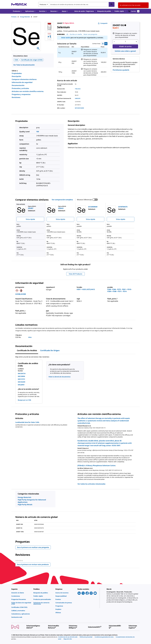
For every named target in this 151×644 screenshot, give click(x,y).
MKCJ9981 (21, 385)
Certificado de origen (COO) (32, 60)
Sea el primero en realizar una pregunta (33, 547)
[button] (84, 11)
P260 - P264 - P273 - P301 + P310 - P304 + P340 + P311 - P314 (120, 290)
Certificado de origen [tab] (50, 350)
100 (38, 132)
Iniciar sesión (66, 38)
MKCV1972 (21, 379)
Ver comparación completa (62, 200)
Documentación (18, 85)
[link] (21, 593)
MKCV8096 (21, 376)
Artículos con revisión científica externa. (28, 91)
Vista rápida (30, 219)
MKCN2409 (22, 382)
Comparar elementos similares (24, 79)
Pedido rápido (119, 11)
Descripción (16, 76)
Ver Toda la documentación (24, 65)
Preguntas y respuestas (21, 94)
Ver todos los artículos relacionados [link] (91, 484)
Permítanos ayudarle (121, 70)
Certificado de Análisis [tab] (27, 350)
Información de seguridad (22, 82)
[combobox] (76, 4)
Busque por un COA (24, 400)
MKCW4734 (22, 373)
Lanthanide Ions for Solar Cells (27, 422)
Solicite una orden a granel (125, 51)
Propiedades (17, 73)
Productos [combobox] (43, 4)
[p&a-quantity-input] (125, 42)
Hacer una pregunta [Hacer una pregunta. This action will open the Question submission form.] (90, 34)
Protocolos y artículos (20, 88)
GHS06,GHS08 (21, 294)
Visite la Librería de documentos (60, 377)
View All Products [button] (75, 274)
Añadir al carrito (125, 46)
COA (16, 60)
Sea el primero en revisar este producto (34, 565)
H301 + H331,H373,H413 (86, 289)
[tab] (16, 17)
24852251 (78, 98)
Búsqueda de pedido (104, 11)
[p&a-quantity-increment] (136, 42)
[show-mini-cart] (134, 11)
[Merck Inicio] (19, 4)
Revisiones (16, 97)
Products (14, 17)
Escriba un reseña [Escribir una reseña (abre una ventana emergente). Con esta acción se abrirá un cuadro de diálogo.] (76, 34)
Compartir (103, 23)
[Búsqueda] (112, 4)
